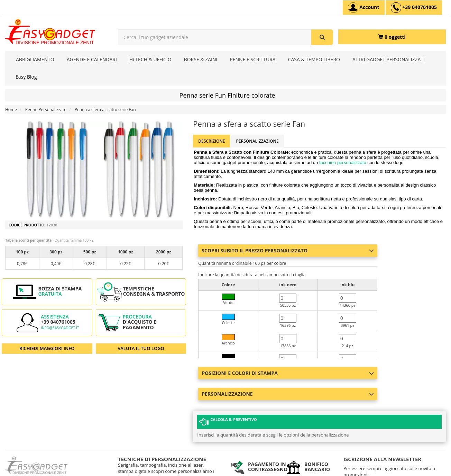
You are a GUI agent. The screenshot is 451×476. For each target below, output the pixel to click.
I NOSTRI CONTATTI (137, 462)
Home (11, 110)
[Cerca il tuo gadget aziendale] (322, 37)
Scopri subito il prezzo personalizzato (288, 250)
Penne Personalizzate (46, 110)
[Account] (364, 8)
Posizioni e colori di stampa (288, 373)
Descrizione (211, 141)
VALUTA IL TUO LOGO (141, 348)
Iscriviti (366, 455)
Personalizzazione (257, 141)
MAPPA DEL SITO (134, 471)
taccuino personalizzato (343, 163)
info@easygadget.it (60, 328)
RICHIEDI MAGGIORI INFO (47, 348)
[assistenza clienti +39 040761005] (414, 8)
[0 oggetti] (392, 37)
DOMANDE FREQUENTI (140, 453)
